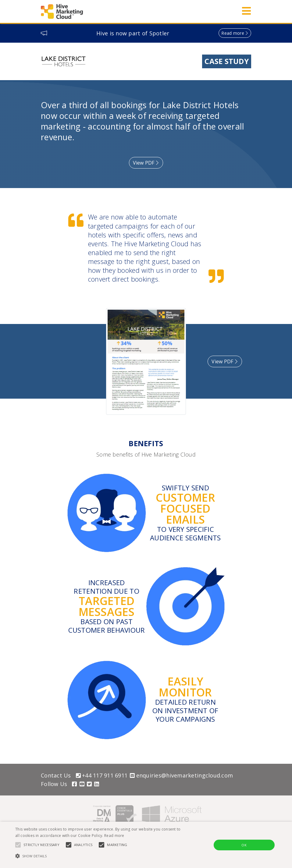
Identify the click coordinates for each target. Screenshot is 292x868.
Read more (114, 836)
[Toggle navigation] (245, 11)
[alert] (146, 845)
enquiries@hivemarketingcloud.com (181, 775)
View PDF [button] (146, 163)
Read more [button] (233, 33)
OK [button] (244, 845)
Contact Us (56, 775)
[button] (100, 856)
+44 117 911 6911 (102, 775)
